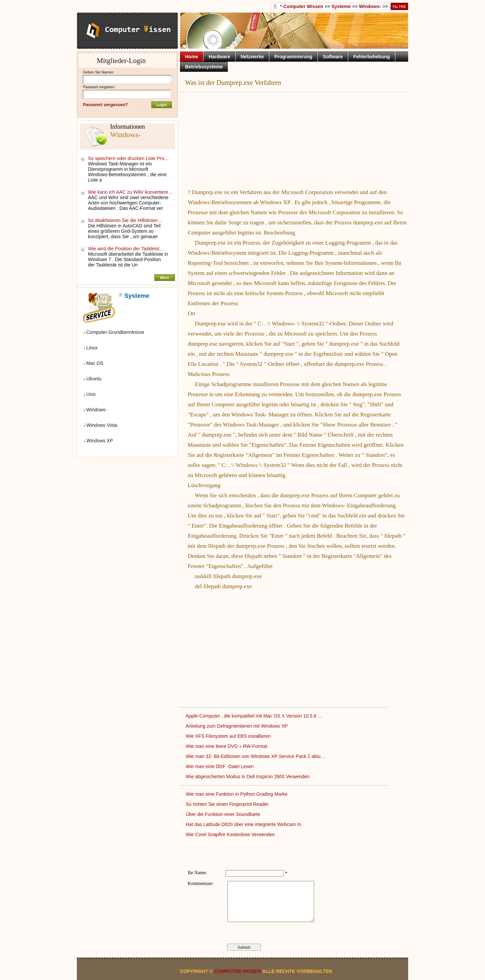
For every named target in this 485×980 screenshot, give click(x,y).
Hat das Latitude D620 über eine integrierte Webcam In (244, 824)
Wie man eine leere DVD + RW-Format (227, 746)
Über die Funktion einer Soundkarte (224, 814)
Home (192, 57)
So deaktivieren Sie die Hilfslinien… (125, 220)
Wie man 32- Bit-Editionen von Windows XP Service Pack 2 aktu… (255, 756)
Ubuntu (94, 379)
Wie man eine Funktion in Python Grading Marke (237, 794)
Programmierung (293, 57)
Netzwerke (252, 57)
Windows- (97, 410)
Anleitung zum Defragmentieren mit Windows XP (237, 726)
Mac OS (95, 363)
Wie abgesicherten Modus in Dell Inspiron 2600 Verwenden (248, 777)
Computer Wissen (303, 6)
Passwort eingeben (99, 87)
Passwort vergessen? (105, 105)
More (164, 278)
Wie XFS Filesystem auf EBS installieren (229, 736)
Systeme (341, 6)
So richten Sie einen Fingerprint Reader (228, 804)
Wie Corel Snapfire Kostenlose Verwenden (231, 834)
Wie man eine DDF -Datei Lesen (220, 766)
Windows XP (100, 441)
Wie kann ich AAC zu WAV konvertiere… (130, 192)
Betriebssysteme (204, 67)
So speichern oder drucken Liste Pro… (128, 158)
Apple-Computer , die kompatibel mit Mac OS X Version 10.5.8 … (254, 716)
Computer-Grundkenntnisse (115, 332)
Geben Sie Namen (98, 72)
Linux (92, 348)
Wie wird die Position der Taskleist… (126, 249)
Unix (91, 394)
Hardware (219, 57)
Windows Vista (102, 425)
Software (333, 57)
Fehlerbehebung (372, 57)
